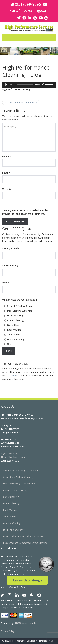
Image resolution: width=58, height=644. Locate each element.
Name (7, 156)
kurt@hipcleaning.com (29, 10)
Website (7, 189)
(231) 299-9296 (28, 4)
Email (6, 173)
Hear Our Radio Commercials (21, 102)
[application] (29, 85)
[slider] (25, 85)
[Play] (6, 85)
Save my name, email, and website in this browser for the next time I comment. (25, 212)
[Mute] (43, 85)
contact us (15, 376)
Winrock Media (24, 623)
